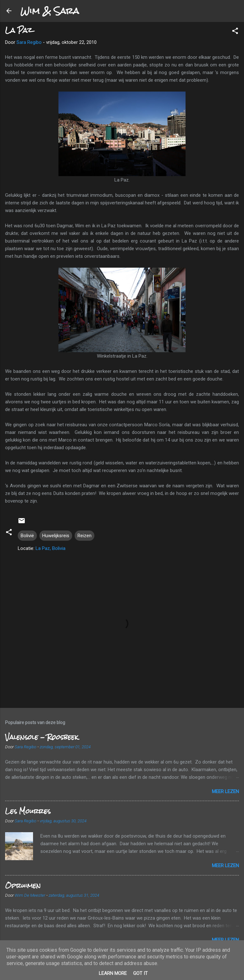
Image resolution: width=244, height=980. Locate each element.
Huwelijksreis (56, 536)
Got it (140, 973)
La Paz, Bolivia (51, 548)
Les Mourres (28, 811)
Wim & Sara (50, 11)
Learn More (113, 973)
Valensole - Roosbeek (42, 737)
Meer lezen (225, 792)
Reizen (85, 536)
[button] (235, 32)
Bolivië (27, 536)
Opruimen (23, 885)
